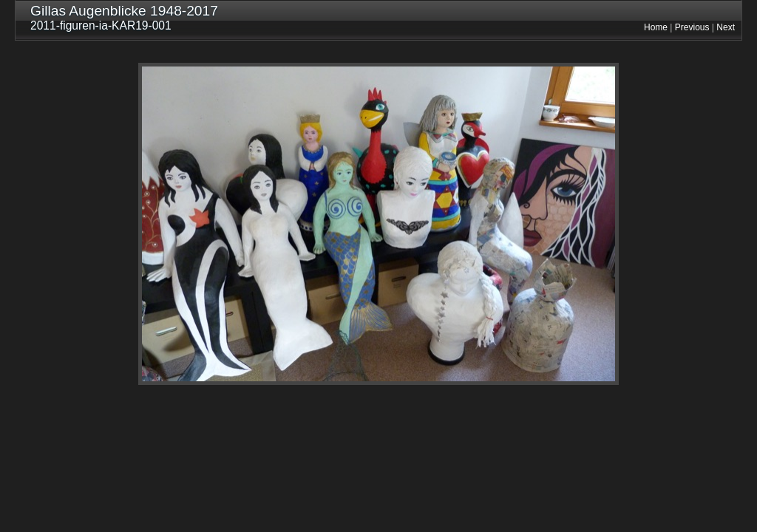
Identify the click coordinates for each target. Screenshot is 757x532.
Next (726, 27)
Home (656, 27)
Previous (692, 27)
